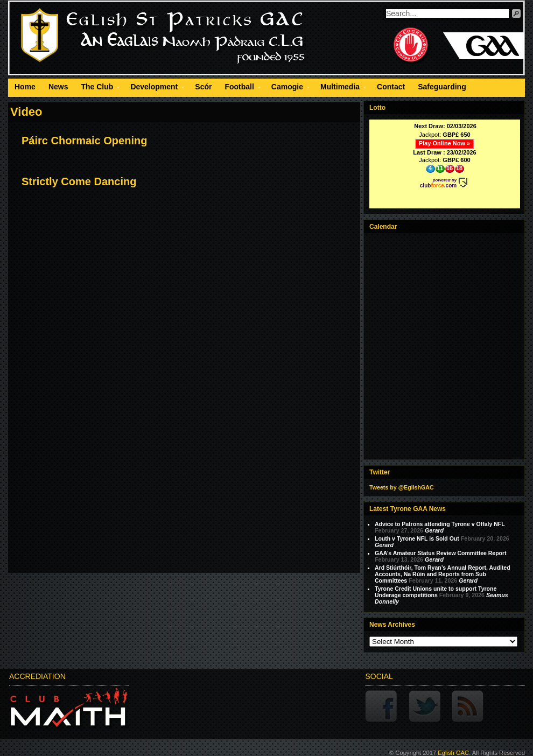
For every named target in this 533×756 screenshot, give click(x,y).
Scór (203, 87)
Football (239, 88)
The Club (97, 88)
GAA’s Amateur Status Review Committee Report (441, 553)
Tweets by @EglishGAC (402, 487)
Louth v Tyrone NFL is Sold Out (417, 538)
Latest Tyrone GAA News (408, 509)
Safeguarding (442, 87)
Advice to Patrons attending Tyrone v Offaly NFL (440, 524)
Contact (391, 87)
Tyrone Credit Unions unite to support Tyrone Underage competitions (436, 592)
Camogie (287, 88)
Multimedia (340, 88)
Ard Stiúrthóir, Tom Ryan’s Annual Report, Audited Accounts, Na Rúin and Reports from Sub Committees (443, 574)
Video (26, 112)
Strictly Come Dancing (79, 181)
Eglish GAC (453, 753)
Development (154, 88)
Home (25, 87)
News (58, 87)
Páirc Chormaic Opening (84, 141)
